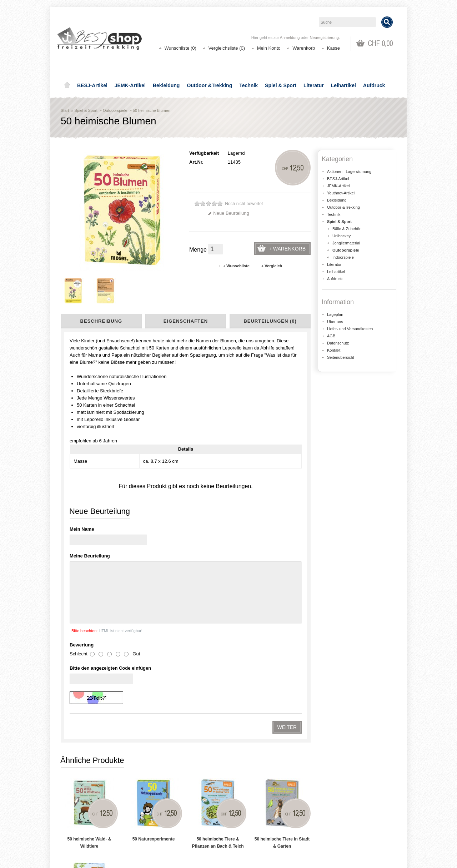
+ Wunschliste (234, 266)
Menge (198, 250)
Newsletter (248, 837)
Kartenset (74, 673)
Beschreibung (101, 321)
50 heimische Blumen (152, 110)
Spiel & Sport (281, 85)
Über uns (335, 322)
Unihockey (342, 236)
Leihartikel (343, 85)
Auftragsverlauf (253, 823)
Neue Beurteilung (228, 213)
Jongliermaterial (346, 243)
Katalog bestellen (341, 823)
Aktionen (161, 816)
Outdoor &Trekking (209, 85)
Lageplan (335, 314)
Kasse (333, 48)
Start (65, 110)
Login (243, 816)
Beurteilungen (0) (270, 321)
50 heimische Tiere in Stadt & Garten (282, 554)
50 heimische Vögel (89, 632)
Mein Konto (269, 48)
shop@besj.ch (204, 755)
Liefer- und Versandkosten (350, 329)
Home (67, 85)
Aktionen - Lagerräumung (349, 172)
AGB (331, 336)
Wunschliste (250, 830)
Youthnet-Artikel (341, 193)
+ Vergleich (269, 266)
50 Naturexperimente (154, 550)
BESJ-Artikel (92, 85)
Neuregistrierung (324, 38)
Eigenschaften (186, 321)
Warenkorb (304, 48)
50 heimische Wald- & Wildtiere (89, 554)
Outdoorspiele (115, 110)
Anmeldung (290, 38)
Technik (248, 85)
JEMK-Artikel (130, 85)
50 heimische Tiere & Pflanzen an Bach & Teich (218, 554)
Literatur (314, 85)
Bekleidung (166, 85)
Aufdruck (374, 85)
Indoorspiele (343, 257)
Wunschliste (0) (180, 48)
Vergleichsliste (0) (227, 48)
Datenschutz (338, 343)
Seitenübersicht (341, 357)
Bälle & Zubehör (346, 229)
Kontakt (334, 350)
